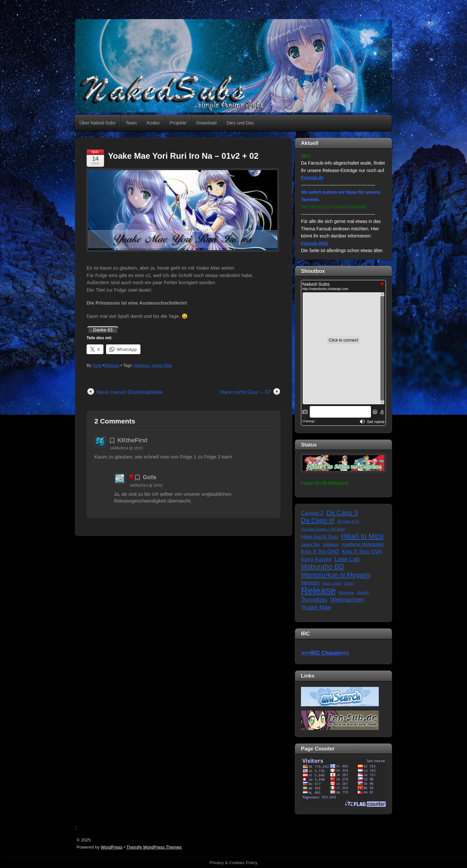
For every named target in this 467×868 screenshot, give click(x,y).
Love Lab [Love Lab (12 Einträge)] (347, 559)
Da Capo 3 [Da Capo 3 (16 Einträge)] (342, 513)
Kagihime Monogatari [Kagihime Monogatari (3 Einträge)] (363, 544)
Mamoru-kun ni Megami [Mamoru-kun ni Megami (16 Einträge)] (336, 575)
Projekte (178, 123)
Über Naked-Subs (97, 123)
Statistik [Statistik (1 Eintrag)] (363, 593)
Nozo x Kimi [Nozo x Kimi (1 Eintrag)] (332, 583)
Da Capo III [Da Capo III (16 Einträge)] (318, 520)
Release (112, 365)
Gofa (97, 365)
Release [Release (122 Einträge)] (318, 591)
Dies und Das (240, 123)
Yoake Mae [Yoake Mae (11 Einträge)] (316, 607)
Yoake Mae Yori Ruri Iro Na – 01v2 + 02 (183, 156)
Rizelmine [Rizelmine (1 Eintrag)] (347, 593)
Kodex (153, 123)
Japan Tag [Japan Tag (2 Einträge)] (310, 545)
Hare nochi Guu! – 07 (245, 392)
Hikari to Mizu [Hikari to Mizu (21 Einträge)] (362, 536)
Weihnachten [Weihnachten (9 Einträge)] (347, 600)
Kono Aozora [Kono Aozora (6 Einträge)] (316, 559)
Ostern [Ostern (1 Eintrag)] (349, 583)
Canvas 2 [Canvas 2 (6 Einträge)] (312, 513)
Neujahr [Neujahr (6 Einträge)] (310, 583)
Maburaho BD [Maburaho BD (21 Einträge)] (323, 567)
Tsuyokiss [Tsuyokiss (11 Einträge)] (314, 600)
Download (207, 123)
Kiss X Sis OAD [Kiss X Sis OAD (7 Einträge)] (320, 552)
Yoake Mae (162, 365)
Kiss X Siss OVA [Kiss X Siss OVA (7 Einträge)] (362, 552)
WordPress (112, 847)
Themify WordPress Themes (154, 847)
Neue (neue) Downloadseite (130, 392)
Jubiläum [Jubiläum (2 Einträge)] (331, 545)
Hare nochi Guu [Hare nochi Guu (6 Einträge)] (320, 537)
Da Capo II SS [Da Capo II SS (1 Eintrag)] (348, 521)
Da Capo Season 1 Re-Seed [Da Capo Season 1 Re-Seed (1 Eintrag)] (323, 529)
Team (131, 123)
